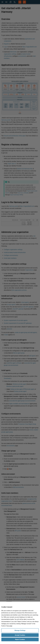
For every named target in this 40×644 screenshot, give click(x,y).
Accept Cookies (20, 635)
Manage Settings (20, 630)
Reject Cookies (20, 639)
